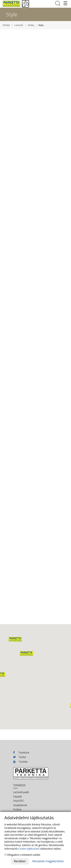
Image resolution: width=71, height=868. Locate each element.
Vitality (31, 25)
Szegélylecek (20, 805)
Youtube (20, 762)
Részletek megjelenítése (48, 861)
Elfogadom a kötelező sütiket (22, 855)
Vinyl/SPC (19, 801)
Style (41, 25)
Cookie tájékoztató (29, 849)
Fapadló (17, 797)
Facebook (21, 752)
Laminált (19, 25)
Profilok (17, 810)
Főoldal (6, 25)
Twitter (20, 757)
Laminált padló (21, 792)
